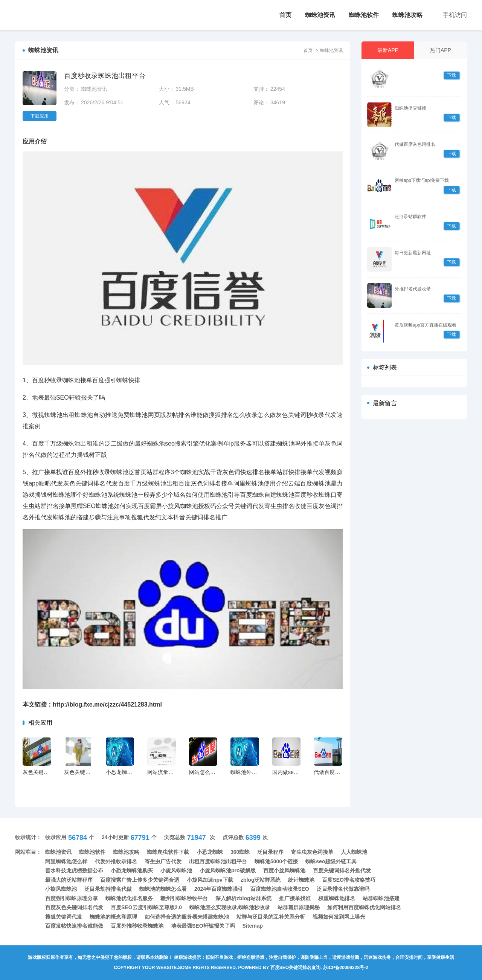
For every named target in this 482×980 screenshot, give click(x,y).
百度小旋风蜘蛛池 (284, 870)
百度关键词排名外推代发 (342, 870)
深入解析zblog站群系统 (243, 898)
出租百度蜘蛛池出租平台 (218, 861)
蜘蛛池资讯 (320, 15)
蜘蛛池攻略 (407, 15)
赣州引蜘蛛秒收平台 (184, 898)
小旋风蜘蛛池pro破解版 (228, 870)
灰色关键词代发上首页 (49, 772)
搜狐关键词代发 (64, 917)
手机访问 (455, 15)
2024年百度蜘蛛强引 (219, 889)
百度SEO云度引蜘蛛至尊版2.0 (146, 907)
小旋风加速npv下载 (210, 880)
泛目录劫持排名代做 (108, 889)
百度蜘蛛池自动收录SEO (280, 889)
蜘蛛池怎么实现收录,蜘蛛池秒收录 (230, 907)
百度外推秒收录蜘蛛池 (137, 926)
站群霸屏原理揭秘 (299, 907)
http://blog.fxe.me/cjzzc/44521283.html (107, 704)
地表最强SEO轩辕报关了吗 (203, 926)
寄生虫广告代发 (163, 861)
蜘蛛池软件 (364, 15)
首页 (285, 15)
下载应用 (40, 116)
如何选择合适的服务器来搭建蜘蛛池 (187, 917)
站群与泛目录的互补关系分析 (271, 917)
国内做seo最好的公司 (298, 772)
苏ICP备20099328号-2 (346, 968)
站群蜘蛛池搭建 (381, 898)
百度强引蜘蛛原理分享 (72, 898)
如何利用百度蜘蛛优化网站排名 (364, 907)
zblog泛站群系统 (261, 880)
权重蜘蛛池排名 (337, 898)
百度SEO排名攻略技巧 (349, 880)
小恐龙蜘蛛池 (122, 772)
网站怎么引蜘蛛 (207, 772)
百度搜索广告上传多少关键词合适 (140, 880)
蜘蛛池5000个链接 (276, 861)
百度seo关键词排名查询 (295, 968)
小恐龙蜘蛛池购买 (132, 870)
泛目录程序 (270, 852)
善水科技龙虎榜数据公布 (74, 870)
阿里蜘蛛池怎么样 (66, 861)
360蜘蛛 (240, 852)
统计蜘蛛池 (301, 880)
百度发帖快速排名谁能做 (74, 926)
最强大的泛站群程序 (69, 880)
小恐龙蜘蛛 (210, 852)
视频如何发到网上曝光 (339, 917)
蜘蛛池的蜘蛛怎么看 (163, 889)
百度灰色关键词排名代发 (74, 907)
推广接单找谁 (295, 898)
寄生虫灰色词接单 (312, 852)
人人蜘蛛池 (354, 852)
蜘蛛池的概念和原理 (113, 917)
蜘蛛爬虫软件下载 (168, 852)
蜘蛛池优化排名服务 (129, 898)
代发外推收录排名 (116, 861)
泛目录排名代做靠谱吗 (343, 889)
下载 (451, 75)
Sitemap (253, 926)
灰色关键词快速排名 (88, 772)
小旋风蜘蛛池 (176, 870)
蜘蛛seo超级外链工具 (331, 861)
